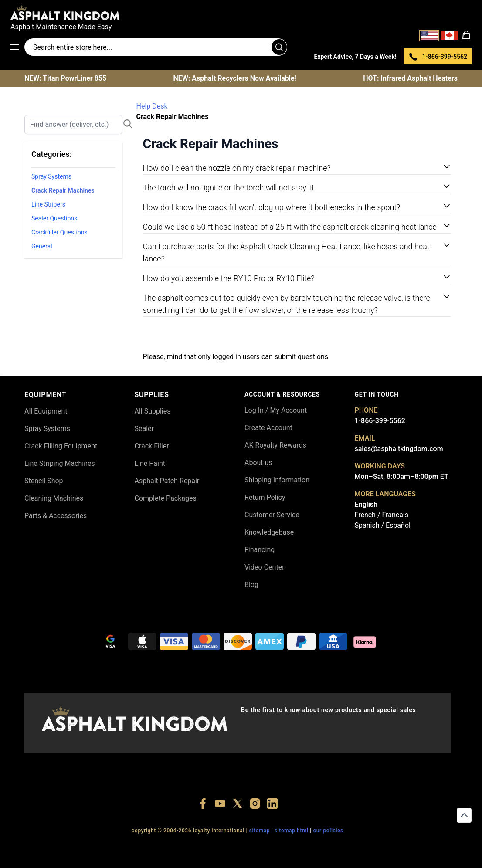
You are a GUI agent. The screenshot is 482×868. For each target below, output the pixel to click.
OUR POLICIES (328, 831)
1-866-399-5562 (380, 421)
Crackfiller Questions (59, 232)
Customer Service (272, 515)
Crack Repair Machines (63, 190)
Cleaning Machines (54, 498)
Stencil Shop (44, 481)
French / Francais (382, 515)
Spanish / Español (383, 525)
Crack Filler (152, 446)
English (366, 504)
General (42, 246)
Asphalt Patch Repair (167, 481)
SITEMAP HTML (292, 831)
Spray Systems (51, 176)
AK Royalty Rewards (275, 445)
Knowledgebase (269, 532)
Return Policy (265, 497)
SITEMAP (260, 831)
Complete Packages (166, 498)
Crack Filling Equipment (61, 446)
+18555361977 (278, 846)
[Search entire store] (156, 47)
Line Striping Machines (60, 463)
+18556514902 (117, 846)
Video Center (265, 567)
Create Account (268, 428)
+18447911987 (197, 846)
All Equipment (46, 411)
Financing (260, 550)
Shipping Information (277, 480)
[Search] (73, 125)
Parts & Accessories (56, 516)
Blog (251, 585)
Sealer (144, 429)
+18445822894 (318, 846)
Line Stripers (48, 204)
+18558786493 (358, 846)
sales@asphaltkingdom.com (399, 449)
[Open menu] (17, 47)
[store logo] (241, 13)
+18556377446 (157, 846)
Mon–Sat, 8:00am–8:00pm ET (402, 476)
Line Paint (150, 463)
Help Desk (152, 106)
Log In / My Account (276, 410)
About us (258, 463)
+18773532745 (238, 846)
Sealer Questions (54, 218)
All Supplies (153, 411)
